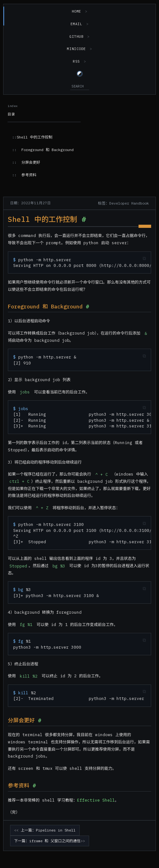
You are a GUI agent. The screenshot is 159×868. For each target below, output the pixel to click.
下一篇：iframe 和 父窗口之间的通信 (47, 841)
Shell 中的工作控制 (34, 137)
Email (77, 24)
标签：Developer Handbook (123, 203)
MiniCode (76, 49)
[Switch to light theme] (80, 74)
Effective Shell (96, 800)
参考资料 (29, 175)
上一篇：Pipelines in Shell (48, 830)
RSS (76, 61)
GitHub (76, 37)
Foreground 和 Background (48, 150)
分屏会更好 (31, 162)
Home (77, 11)
